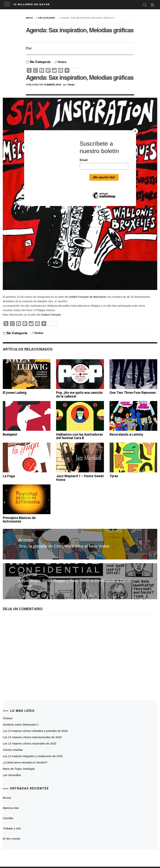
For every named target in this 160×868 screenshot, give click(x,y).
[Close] (135, 131)
